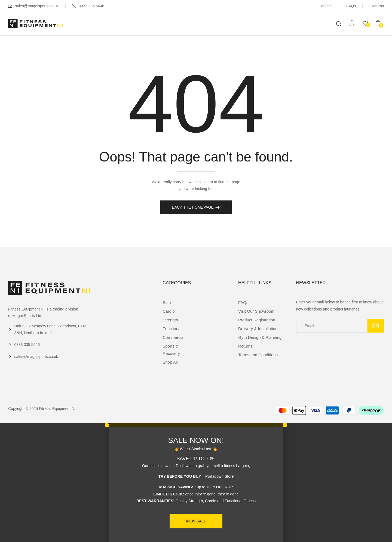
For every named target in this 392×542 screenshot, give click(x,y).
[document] (196, 482)
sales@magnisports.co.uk (37, 6)
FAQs (351, 6)
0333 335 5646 (88, 6)
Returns (377, 6)
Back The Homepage (193, 207)
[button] (380, 24)
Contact (325, 6)
